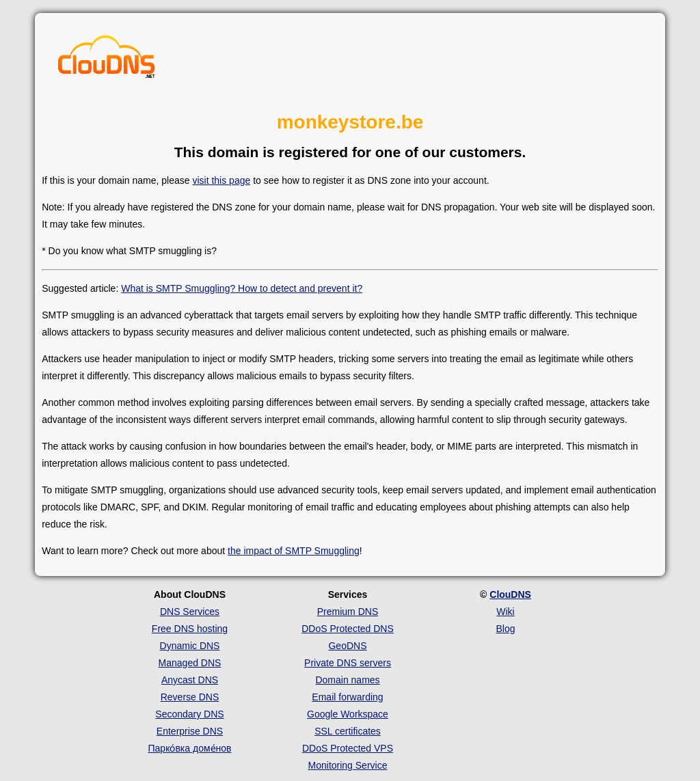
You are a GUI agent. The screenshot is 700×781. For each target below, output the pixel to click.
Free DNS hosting (190, 629)
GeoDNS (347, 646)
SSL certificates (348, 731)
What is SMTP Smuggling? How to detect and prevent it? (242, 288)
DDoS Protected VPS (348, 748)
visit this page (221, 180)
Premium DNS (348, 612)
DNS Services (190, 612)
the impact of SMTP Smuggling (294, 551)
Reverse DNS (190, 697)
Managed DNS (190, 663)
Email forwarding (347, 697)
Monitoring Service (348, 765)
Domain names (347, 680)
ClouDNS (510, 594)
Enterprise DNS (190, 731)
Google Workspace (348, 714)
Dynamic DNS (190, 646)
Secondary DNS (189, 714)
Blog (505, 629)
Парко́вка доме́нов (190, 748)
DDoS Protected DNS (348, 629)
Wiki (505, 612)
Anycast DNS (190, 680)
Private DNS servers (348, 663)
